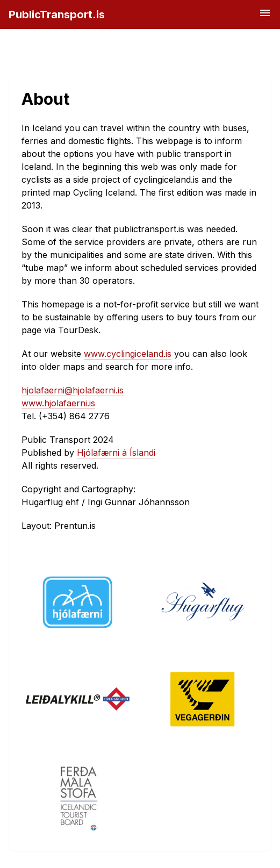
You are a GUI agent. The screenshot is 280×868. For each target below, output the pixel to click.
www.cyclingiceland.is (128, 354)
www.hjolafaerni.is (58, 403)
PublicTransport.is (57, 15)
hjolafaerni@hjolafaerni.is (73, 390)
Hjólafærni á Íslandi (116, 453)
